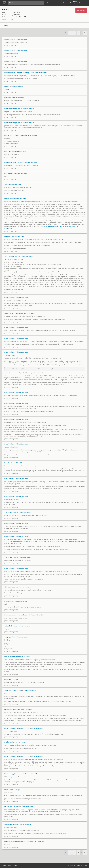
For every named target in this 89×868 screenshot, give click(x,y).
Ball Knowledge (9, 174)
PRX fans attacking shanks (12, 109)
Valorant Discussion (22, 40)
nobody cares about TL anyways (14, 163)
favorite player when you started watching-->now (19, 73)
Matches (57, 3)
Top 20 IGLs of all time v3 (12, 256)
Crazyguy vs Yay (9, 637)
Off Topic (23, 152)
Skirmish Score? (9, 40)
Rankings (73, 2)
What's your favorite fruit (12, 152)
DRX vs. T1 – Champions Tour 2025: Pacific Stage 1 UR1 (21, 841)
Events (65, 3)
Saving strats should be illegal (13, 691)
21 (85, 33)
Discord (84, 866)
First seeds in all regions (12, 709)
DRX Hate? (8, 236)
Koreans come (9, 790)
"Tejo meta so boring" (11, 513)
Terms (15, 866)
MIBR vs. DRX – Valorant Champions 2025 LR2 (18, 136)
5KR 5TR (7, 87)
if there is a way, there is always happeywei (17, 615)
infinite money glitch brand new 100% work (17, 728)
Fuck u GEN (8, 679)
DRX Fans (7, 98)
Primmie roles (9, 199)
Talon (6, 185)
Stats (81, 3)
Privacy (10, 866)
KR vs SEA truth (9, 601)
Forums (49, 3)
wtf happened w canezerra (12, 807)
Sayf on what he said (11, 657)
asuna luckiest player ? (11, 824)
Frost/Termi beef (9, 297)
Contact (4, 866)
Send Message (81, 10)
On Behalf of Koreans (11, 626)
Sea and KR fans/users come (13, 313)
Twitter (77, 866)
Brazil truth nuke (9, 742)
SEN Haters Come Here (11, 587)
